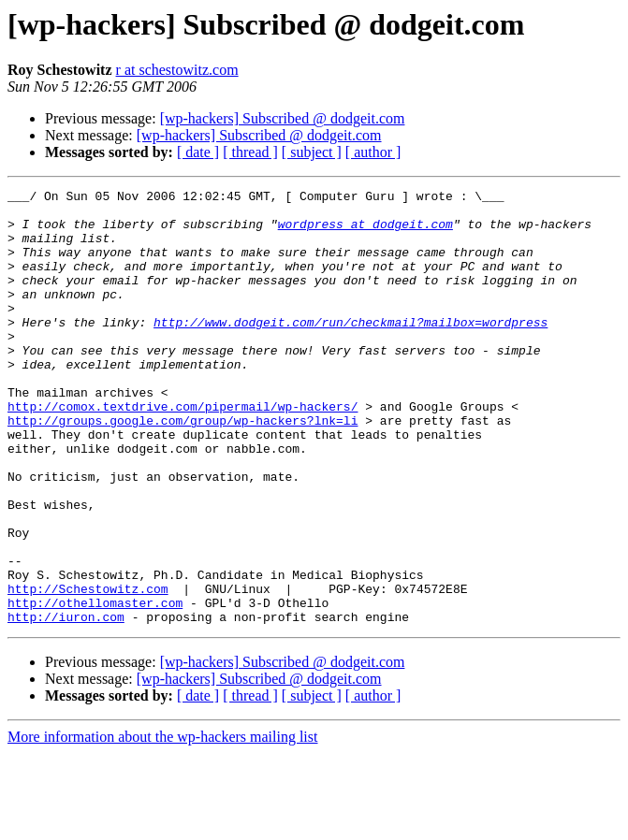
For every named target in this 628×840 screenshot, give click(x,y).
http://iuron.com (66, 703)
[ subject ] (312, 152)
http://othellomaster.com (95, 687)
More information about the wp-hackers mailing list (162, 824)
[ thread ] (250, 152)
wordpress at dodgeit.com (365, 232)
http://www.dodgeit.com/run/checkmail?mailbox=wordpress (351, 350)
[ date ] (198, 152)
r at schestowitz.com (177, 70)
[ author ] (373, 152)
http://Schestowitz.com (88, 670)
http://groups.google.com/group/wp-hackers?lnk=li (183, 468)
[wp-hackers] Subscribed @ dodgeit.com (283, 118)
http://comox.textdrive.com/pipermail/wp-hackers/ (183, 451)
